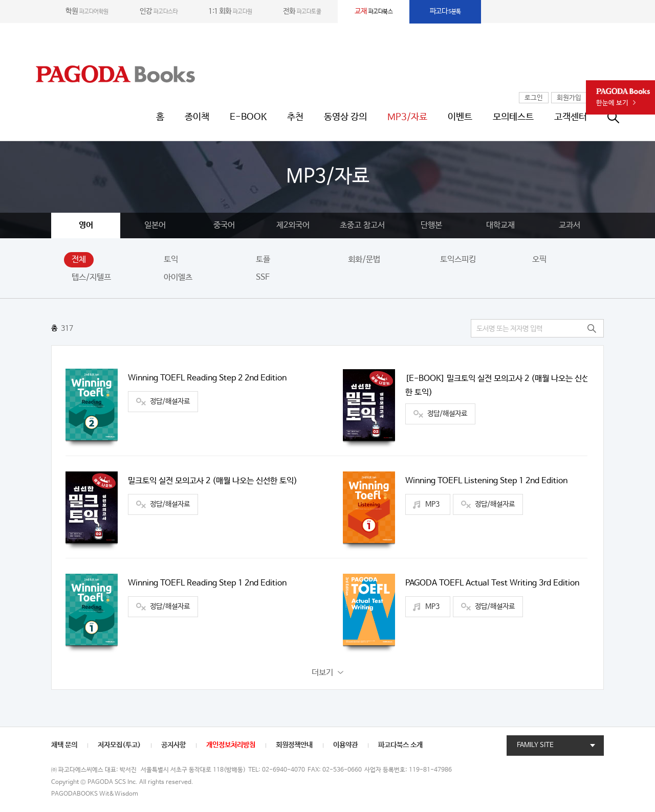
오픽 (539, 260)
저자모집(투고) (119, 745)
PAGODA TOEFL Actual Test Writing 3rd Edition (492, 583)
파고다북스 (374, 11)
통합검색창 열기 (618, 117)
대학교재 (500, 225)
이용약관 (345, 745)
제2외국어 (293, 225)
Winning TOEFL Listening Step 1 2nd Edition (486, 481)
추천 (295, 117)
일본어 (155, 225)
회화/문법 (364, 260)
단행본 (431, 225)
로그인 (534, 98)
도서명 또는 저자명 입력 (509, 329)
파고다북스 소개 (400, 745)
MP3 (432, 504)
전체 (79, 260)
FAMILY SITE (535, 745)
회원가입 (569, 98)
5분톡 (445, 11)
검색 (592, 328)
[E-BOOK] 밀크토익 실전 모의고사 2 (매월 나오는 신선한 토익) (497, 386)
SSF (263, 277)
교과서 (570, 225)
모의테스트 (513, 117)
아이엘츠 (178, 277)
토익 (171, 260)
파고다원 (230, 11)
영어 (86, 225)
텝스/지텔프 (91, 277)
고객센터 (571, 117)
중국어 (224, 225)
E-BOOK (248, 117)
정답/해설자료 (170, 401)
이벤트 (460, 117)
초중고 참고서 (362, 225)
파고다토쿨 (302, 11)
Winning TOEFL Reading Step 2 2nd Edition (207, 378)
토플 (263, 260)
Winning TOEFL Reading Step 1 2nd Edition (207, 583)
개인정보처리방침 (231, 745)
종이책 (197, 117)
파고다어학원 (87, 11)
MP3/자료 (407, 117)
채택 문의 (64, 745)
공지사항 (173, 745)
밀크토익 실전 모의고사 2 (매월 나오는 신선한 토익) (213, 481)
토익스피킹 (458, 260)
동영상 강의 (345, 117)
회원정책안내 (294, 745)
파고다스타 (159, 11)
